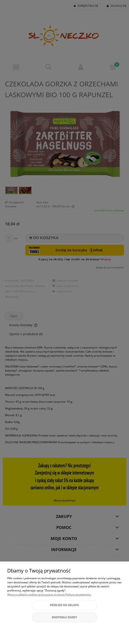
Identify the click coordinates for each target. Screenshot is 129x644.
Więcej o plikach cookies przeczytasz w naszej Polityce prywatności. (49, 594)
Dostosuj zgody (65, 617)
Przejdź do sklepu (64, 605)
